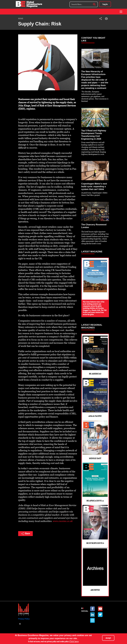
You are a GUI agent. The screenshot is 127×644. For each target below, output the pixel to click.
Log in (105, 4)
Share (25, 534)
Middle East (95, 440)
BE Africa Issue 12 (95, 482)
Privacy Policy (24, 619)
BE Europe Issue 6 (95, 524)
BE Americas (95, 355)
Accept (108, 638)
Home (21, 19)
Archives (95, 569)
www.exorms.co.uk (63, 521)
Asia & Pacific (95, 398)
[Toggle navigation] (121, 12)
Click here (74, 642)
